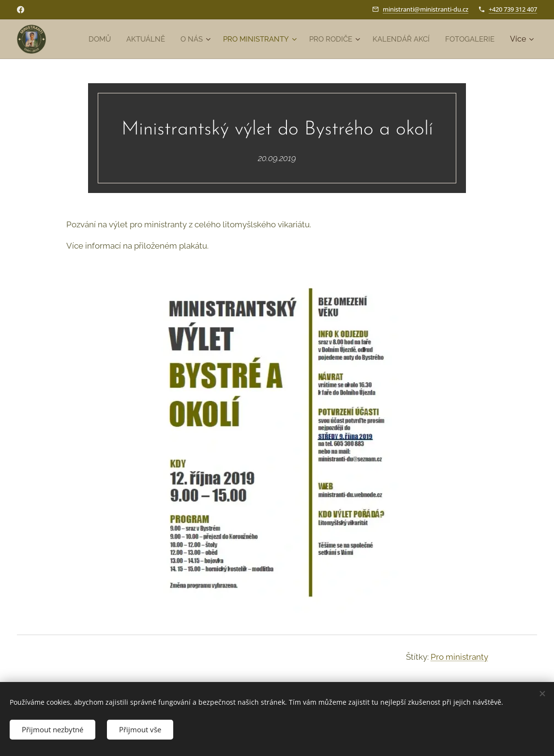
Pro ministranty (459, 657)
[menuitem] (154, 39)
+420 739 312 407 (513, 9)
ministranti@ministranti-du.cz (426, 9)
